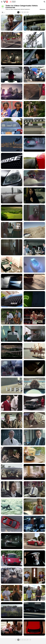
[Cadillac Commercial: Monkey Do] (12, 74)
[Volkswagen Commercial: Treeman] (34, 386)
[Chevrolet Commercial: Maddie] (34, 92)
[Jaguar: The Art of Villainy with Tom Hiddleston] (12, 541)
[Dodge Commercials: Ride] (34, 403)
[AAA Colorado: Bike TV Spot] (34, 576)
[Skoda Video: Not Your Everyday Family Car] (12, 299)
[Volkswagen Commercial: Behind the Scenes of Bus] (34, 628)
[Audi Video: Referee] (34, 316)
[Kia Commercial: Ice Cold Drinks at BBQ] (34, 507)
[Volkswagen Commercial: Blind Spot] (34, 213)
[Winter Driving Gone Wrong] (12, 195)
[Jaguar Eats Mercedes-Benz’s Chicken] (12, 437)
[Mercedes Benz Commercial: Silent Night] (34, 144)
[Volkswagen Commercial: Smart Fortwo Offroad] (34, 230)
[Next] (30, 640)
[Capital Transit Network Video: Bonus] (12, 489)
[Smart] (34, 57)
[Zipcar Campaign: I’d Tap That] (34, 109)
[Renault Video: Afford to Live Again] (12, 57)
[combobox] (3, 12)
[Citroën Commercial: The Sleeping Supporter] (12, 610)
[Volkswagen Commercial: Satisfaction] (34, 247)
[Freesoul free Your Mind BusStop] (34, 195)
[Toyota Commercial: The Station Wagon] (12, 351)
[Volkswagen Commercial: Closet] (12, 247)
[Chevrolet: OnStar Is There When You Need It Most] (34, 282)
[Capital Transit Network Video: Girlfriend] (34, 489)
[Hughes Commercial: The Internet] (34, 420)
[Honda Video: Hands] (34, 265)
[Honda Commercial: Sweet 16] (12, 524)
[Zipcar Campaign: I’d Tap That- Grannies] (12, 109)
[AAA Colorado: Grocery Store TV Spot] (12, 593)
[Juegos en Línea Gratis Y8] (6, 2)
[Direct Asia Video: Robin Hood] (12, 92)
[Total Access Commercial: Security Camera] (12, 265)
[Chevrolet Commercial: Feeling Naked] (12, 576)
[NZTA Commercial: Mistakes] (12, 455)
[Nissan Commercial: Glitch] (12, 334)
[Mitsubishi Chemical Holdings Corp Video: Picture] (34, 455)
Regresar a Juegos (14, 2)
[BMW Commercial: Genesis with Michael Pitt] (34, 610)
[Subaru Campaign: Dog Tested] (12, 472)
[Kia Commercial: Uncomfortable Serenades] (12, 316)
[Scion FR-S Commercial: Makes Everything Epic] (34, 541)
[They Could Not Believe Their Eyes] (34, 178)
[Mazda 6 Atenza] (12, 161)
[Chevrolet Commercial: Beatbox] (12, 420)
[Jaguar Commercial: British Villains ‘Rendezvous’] (34, 524)
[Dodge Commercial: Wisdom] (34, 558)
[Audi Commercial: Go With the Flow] (34, 23)
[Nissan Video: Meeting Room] (34, 334)
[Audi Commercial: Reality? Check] (12, 144)
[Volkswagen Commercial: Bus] (12, 628)
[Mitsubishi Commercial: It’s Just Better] (12, 23)
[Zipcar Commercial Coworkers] (12, 126)
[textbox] (3, 12)
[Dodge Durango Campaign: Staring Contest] (12, 403)
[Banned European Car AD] (12, 213)
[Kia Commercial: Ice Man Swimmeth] (12, 507)
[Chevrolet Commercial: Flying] (34, 299)
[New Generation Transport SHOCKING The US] (34, 40)
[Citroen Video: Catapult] (34, 472)
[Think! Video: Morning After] (34, 437)
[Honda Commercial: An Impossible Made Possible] (12, 386)
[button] (42, 9)
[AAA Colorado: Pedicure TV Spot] (34, 593)
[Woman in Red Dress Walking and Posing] (12, 558)
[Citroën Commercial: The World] (12, 282)
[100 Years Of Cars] (12, 178)
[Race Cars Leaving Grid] (34, 74)
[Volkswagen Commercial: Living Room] (12, 230)
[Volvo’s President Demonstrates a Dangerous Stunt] (34, 351)
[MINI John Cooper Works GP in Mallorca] (34, 126)
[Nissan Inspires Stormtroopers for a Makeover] (12, 368)
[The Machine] (34, 161)
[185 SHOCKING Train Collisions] (12, 40)
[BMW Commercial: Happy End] (34, 368)
